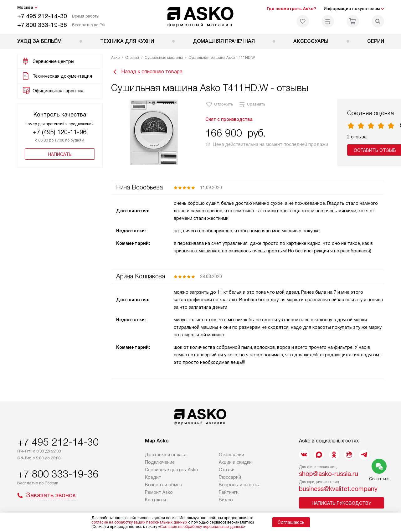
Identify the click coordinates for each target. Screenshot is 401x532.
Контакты (155, 502)
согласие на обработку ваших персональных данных (139, 522)
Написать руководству (342, 505)
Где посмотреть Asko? (291, 9)
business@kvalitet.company (338, 491)
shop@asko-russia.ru (329, 476)
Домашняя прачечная (224, 41)
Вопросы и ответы (239, 487)
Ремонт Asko (159, 494)
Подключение (160, 464)
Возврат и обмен (164, 487)
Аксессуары (311, 41)
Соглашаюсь (291, 522)
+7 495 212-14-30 (42, 16)
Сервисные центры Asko (172, 472)
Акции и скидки (235, 464)
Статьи (227, 472)
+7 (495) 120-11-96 (60, 132)
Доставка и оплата (166, 457)
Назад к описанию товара (147, 73)
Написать (60, 154)
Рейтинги (229, 494)
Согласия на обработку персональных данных (202, 527)
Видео (226, 502)
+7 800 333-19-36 (42, 25)
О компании (231, 457)
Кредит (153, 479)
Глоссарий (230, 479)
